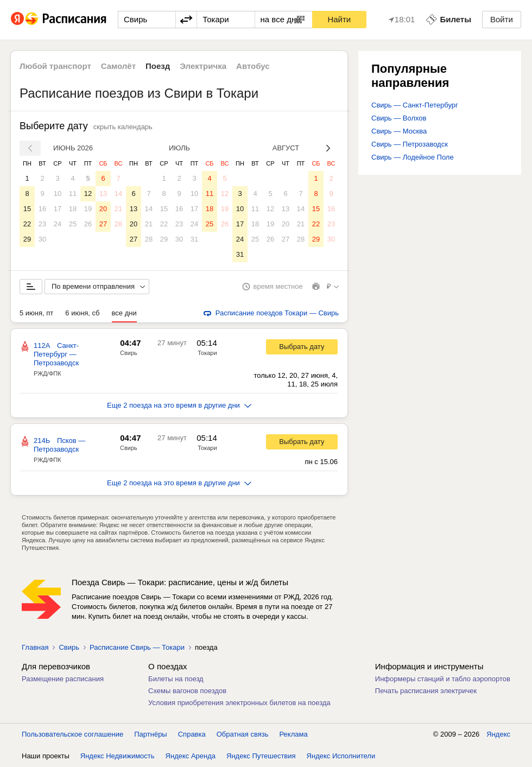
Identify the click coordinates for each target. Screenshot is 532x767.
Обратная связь (243, 734)
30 (42, 239)
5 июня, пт (36, 313)
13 (103, 194)
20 (103, 209)
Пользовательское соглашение (72, 734)
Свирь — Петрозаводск (410, 144)
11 (73, 194)
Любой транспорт (55, 66)
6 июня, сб (82, 313)
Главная (35, 647)
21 (118, 209)
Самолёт (118, 66)
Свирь (129, 353)
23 (42, 224)
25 (73, 224)
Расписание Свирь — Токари (137, 647)
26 (88, 224)
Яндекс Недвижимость (118, 756)
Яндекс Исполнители (341, 756)
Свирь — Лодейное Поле (413, 157)
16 (42, 209)
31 (194, 239)
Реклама (294, 734)
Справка (192, 734)
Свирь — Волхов (399, 118)
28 (118, 224)
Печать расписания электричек (426, 691)
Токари (207, 353)
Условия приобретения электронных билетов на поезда (239, 703)
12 (88, 194)
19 (88, 209)
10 (58, 194)
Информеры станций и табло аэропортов (443, 679)
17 (58, 209)
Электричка (203, 66)
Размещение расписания (63, 679)
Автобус (253, 66)
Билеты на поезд (176, 679)
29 (27, 239)
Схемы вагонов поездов (187, 691)
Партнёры (150, 734)
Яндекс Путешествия (261, 756)
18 (73, 209)
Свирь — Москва (399, 131)
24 (58, 224)
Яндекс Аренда (191, 756)
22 (27, 224)
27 (103, 224)
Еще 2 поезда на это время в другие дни (179, 405)
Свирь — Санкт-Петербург (415, 105)
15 (27, 209)
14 (118, 194)
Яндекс (498, 734)
